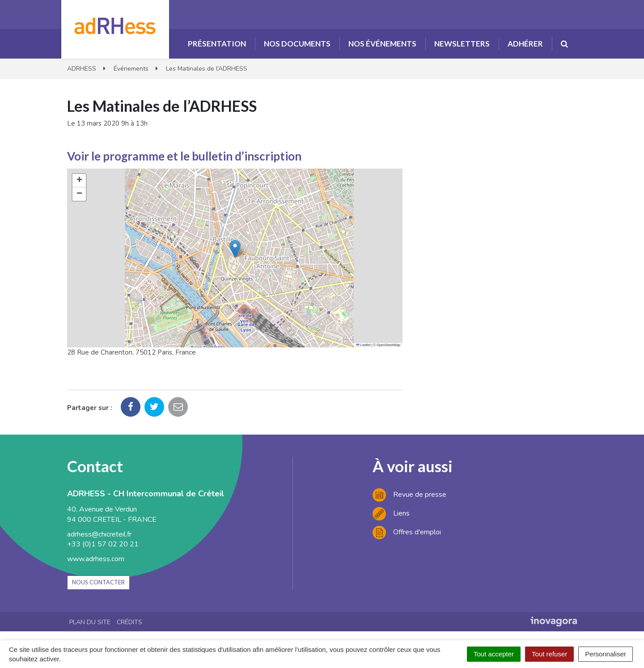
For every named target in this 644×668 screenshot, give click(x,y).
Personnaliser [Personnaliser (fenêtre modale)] (606, 654)
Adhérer (525, 44)
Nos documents (297, 44)
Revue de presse (409, 495)
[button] (235, 249)
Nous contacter (98, 582)
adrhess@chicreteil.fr (99, 534)
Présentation (217, 44)
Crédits (129, 622)
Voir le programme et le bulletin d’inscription (184, 156)
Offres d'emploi (407, 532)
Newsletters (462, 44)
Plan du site (90, 622)
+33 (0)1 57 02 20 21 (103, 544)
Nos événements (382, 44)
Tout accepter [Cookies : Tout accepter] (494, 654)
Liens (391, 513)
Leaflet (363, 345)
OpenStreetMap (388, 345)
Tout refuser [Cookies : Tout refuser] (549, 654)
